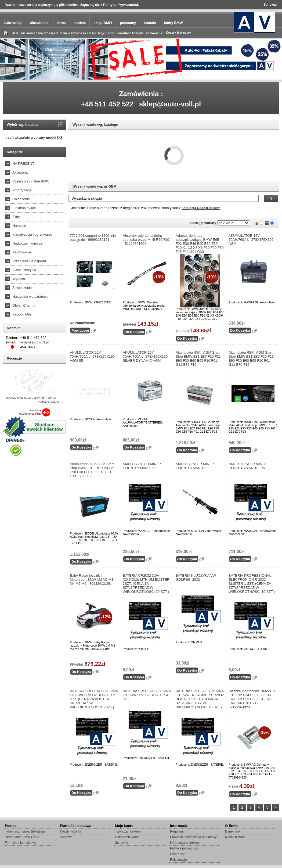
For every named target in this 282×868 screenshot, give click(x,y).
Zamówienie (155, 33)
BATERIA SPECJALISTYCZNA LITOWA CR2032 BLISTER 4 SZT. (147, 695)
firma (62, 23)
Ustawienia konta (127, 837)
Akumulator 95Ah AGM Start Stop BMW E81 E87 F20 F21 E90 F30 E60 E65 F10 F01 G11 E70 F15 (198, 358)
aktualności (40, 23)
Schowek (122, 843)
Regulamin (178, 831)
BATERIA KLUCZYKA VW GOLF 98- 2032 (196, 578)
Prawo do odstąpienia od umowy (193, 837)
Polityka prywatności (185, 848)
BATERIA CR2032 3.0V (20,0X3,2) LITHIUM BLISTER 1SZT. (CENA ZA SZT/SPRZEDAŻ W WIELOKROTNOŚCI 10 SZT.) (146, 584)
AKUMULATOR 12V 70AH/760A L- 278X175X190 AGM (251, 240)
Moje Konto (106, 33)
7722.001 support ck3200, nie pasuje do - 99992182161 (93, 238)
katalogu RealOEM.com (201, 208)
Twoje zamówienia (128, 831)
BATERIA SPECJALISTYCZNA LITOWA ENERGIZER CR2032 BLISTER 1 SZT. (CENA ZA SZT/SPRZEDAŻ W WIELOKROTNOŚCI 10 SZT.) (200, 699)
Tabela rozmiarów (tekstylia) (25, 831)
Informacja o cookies (185, 843)
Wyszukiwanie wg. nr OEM (94, 186)
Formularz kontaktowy (21, 843)
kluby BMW (173, 23)
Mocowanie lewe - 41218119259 (30, 398)
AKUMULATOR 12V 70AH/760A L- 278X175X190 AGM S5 (92, 356)
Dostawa (66, 837)
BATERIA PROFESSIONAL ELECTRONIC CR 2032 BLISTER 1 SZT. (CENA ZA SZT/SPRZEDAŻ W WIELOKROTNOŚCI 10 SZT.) (252, 584)
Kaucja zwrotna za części (78, 33)
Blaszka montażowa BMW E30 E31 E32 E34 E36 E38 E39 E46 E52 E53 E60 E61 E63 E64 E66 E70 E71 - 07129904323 (252, 699)
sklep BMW (103, 23)
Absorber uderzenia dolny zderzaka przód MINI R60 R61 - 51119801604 (146, 240)
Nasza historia (235, 837)
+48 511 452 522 (107, 104)
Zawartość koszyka (130, 33)
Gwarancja (178, 854)
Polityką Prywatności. (121, 5)
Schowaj (270, 5)
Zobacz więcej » (51, 402)
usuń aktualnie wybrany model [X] (34, 137)
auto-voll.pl (13, 23)
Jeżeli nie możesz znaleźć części (35, 33)
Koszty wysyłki (70, 831)
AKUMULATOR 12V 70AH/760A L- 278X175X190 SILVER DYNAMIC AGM (145, 356)
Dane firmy (233, 831)
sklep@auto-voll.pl (170, 104)
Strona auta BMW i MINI (22, 837)
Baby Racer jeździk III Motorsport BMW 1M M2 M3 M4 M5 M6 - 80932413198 (92, 580)
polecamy (128, 23)
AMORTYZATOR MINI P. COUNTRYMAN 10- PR (248, 466)
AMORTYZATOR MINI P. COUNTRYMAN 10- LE (142, 466)
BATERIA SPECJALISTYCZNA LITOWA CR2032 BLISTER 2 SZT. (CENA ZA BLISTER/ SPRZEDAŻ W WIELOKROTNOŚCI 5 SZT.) (94, 699)
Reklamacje (178, 860)
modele (80, 23)
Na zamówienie (82, 323)
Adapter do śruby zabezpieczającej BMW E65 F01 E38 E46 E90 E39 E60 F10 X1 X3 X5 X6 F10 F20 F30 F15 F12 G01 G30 (200, 244)
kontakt (150, 23)
